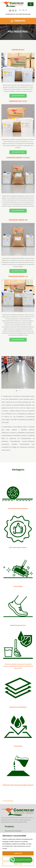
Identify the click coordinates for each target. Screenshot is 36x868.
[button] (4, 373)
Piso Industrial (8, 801)
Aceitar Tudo (18, 853)
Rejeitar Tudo (18, 864)
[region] (18, 850)
